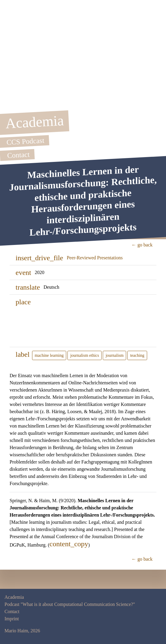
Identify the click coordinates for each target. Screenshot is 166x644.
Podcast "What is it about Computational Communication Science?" (70, 604)
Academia (14, 597)
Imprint (12, 619)
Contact (12, 611)
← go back (142, 245)
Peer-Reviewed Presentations (95, 258)
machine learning (49, 355)
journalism (114, 355)
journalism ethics (84, 355)
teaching (137, 355)
